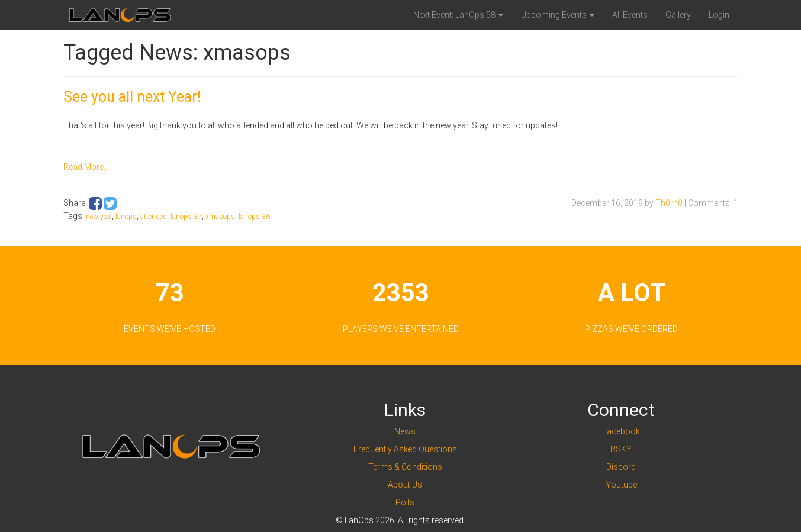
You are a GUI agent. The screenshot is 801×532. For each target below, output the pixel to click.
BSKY (621, 449)
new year (99, 217)
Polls (405, 502)
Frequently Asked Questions (405, 449)
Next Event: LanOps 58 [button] (458, 15)
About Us (405, 485)
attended (154, 217)
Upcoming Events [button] (558, 15)
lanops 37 (186, 217)
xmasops (220, 217)
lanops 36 (254, 217)
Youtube (621, 485)
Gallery (678, 15)
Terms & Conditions (405, 467)
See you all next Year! (132, 97)
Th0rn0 (669, 203)
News (405, 431)
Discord (621, 467)
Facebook (621, 431)
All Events (630, 15)
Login (719, 15)
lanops (126, 217)
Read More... (86, 167)
